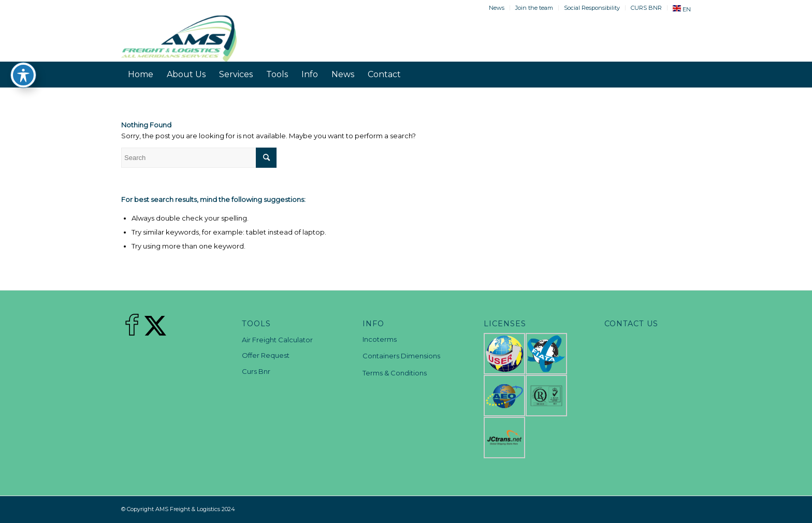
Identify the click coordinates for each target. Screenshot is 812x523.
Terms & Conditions (395, 373)
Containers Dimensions (401, 356)
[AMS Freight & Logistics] (179, 38)
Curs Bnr (256, 371)
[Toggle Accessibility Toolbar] (23, 75)
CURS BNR (646, 8)
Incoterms (380, 339)
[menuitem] (497, 8)
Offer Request (266, 355)
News (497, 8)
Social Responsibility (592, 8)
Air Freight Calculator (277, 340)
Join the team (534, 8)
